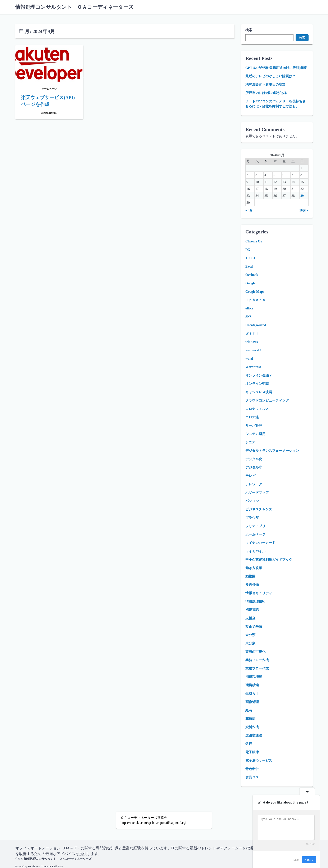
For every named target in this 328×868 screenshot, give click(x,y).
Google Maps (255, 292)
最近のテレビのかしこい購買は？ (270, 76)
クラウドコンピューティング (267, 400)
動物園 (250, 576)
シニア (250, 442)
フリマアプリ (255, 526)
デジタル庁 (254, 467)
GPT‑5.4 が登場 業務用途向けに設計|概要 (276, 68)
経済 (249, 710)
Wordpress (253, 367)
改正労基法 (254, 627)
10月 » (304, 210)
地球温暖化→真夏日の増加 (265, 84)
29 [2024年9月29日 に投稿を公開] (302, 196)
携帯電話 (252, 610)
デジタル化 (254, 459)
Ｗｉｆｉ (252, 333)
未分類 (250, 635)
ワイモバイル (255, 551)
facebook (252, 275)
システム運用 (255, 434)
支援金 (250, 618)
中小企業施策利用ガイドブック (269, 560)
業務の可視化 (255, 652)
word (249, 359)
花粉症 (250, 719)
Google (250, 283)
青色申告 (252, 769)
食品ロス (252, 777)
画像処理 (252, 702)
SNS (248, 317)
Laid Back (58, 866)
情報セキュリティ (259, 593)
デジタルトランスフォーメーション (272, 451)
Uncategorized (256, 325)
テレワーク (254, 484)
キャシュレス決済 (259, 392)
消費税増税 (254, 677)
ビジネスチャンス (259, 509)
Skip (296, 860)
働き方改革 (254, 568)
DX (248, 250)
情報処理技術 (255, 601)
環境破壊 (252, 685)
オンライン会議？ (259, 375)
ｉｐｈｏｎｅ (255, 300)
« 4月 (249, 210)
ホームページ (255, 534)
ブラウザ (252, 518)
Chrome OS (254, 241)
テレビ (250, 476)
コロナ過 (252, 417)
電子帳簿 (252, 752)
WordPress (34, 866)
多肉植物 (252, 585)
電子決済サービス (259, 760)
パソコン (252, 501)
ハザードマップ (257, 493)
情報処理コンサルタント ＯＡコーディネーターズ (74, 7)
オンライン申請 (257, 384)
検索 (249, 30)
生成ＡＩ (252, 693)
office (249, 308)
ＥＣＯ (250, 258)
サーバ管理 (254, 426)
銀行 (249, 744)
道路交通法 (254, 735)
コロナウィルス (257, 409)
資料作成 (252, 727)
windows (252, 342)
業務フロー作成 (257, 660)
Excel (249, 266)
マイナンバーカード (260, 543)
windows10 (253, 350)
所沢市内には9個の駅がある (266, 93)
